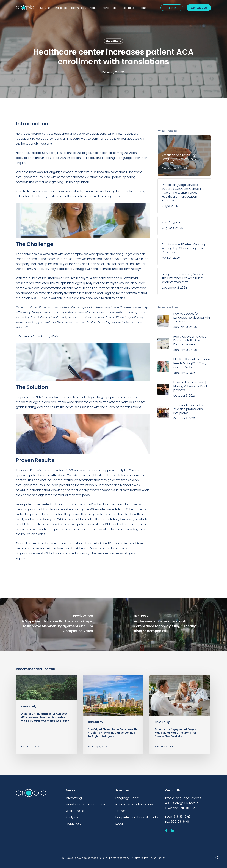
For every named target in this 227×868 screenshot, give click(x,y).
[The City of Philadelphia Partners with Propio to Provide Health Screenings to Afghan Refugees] (113, 715)
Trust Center (157, 858)
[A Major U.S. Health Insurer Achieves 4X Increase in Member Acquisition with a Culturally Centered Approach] (46, 715)
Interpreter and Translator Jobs (137, 817)
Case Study (113, 41)
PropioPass (73, 824)
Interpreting (74, 798)
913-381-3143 (182, 817)
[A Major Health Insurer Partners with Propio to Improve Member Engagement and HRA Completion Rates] (57, 624)
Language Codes (128, 798)
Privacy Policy (139, 858)
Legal (119, 824)
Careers (121, 811)
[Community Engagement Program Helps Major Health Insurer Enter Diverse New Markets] (180, 715)
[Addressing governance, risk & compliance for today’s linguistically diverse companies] (170, 624)
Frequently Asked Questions (134, 804)
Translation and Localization (85, 804)
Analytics (72, 817)
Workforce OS (75, 811)
